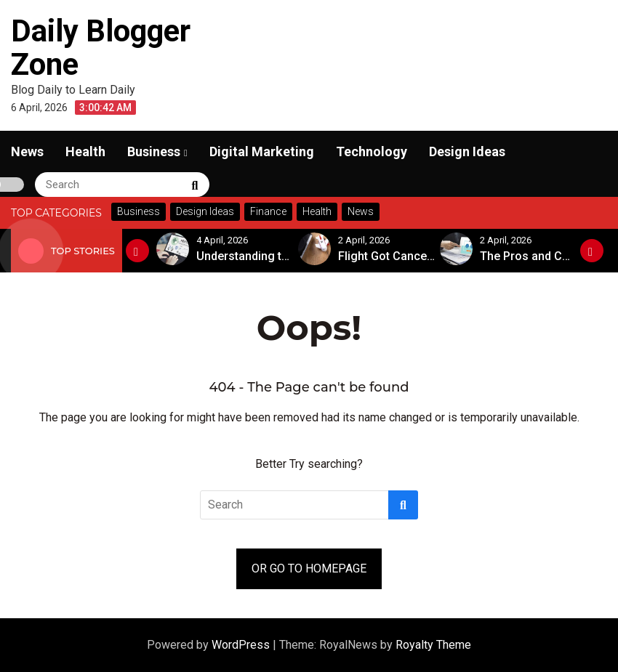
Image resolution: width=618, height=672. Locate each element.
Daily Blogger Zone (101, 48)
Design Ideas (467, 151)
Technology (372, 151)
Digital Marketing (262, 151)
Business (154, 151)
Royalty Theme (433, 645)
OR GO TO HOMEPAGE (309, 568)
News (27, 151)
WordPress (242, 645)
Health (85, 151)
